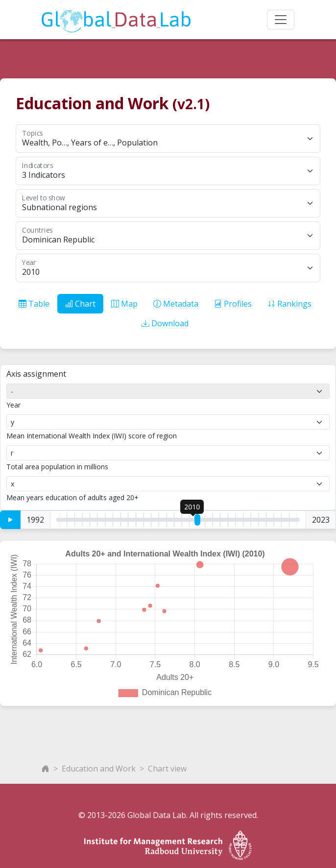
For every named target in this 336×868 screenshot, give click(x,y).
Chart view (167, 769)
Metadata (176, 304)
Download (165, 323)
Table (34, 304)
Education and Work (99, 769)
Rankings (289, 304)
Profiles (233, 304)
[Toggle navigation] (281, 20)
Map (124, 304)
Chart (80, 304)
